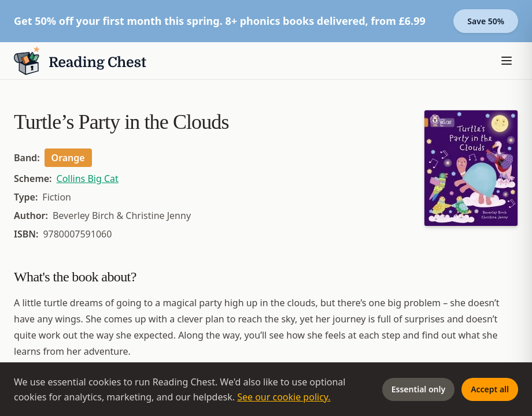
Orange (68, 158)
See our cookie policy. (284, 397)
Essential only (418, 389)
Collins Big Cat (88, 179)
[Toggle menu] (507, 61)
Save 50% (486, 21)
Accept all (490, 389)
